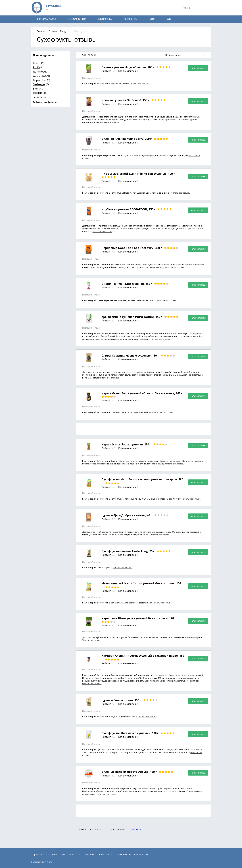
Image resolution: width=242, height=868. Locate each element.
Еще (169, 19)
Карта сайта (106, 854)
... (103, 829)
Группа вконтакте (71, 854)
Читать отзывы (198, 68)
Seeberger (39, 84)
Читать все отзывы (140, 84)
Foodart (38, 93)
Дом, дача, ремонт (47, 19)
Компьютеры (131, 19)
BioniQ (37, 89)
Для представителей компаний (133, 854)
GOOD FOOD (40, 76)
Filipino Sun (40, 80)
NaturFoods (40, 72)
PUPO (36, 67)
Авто (152, 19)
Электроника (105, 19)
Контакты (51, 854)
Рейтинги (90, 854)
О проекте (36, 854)
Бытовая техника (77, 19)
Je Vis (36, 63)
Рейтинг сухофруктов (45, 102)
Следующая (133, 829)
